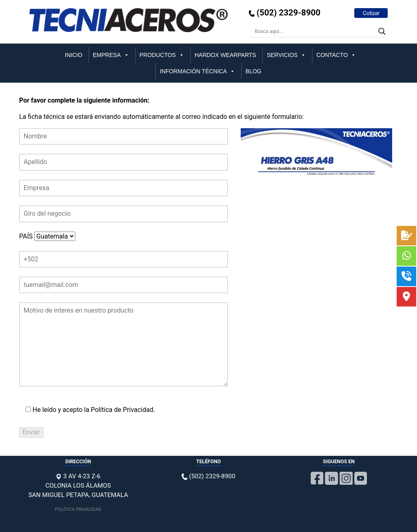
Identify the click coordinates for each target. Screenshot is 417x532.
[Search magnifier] (382, 31)
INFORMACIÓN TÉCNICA (197, 71)
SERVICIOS (286, 55)
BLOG (253, 71)
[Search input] (315, 31)
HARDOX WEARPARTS (225, 55)
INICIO (74, 55)
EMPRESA (111, 55)
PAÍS (47, 236)
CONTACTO (336, 55)
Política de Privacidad (122, 410)
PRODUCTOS (162, 55)
